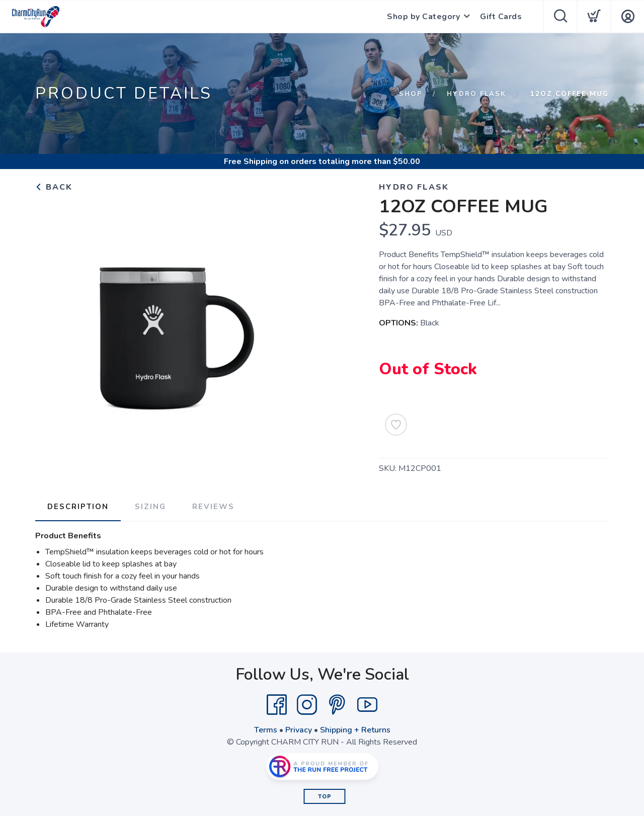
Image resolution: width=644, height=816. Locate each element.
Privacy (299, 730)
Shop (411, 94)
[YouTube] (367, 705)
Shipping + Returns (355, 730)
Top (325, 797)
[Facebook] (277, 705)
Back (54, 187)
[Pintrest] (337, 705)
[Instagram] (307, 705)
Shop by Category (423, 17)
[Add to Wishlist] (396, 425)
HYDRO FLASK (476, 94)
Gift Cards (501, 17)
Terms (266, 730)
